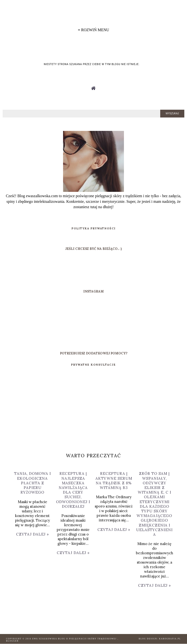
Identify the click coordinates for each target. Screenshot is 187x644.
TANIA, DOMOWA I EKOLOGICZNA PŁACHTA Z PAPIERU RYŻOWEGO (33, 483)
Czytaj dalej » (33, 534)
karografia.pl (170, 639)
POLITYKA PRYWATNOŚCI (94, 228)
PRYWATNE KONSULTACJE (93, 365)
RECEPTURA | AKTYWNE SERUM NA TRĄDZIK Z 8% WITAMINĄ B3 (114, 481)
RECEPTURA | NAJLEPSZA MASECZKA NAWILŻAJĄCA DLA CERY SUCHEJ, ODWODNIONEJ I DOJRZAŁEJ (73, 490)
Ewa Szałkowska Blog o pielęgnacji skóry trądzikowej (75, 639)
